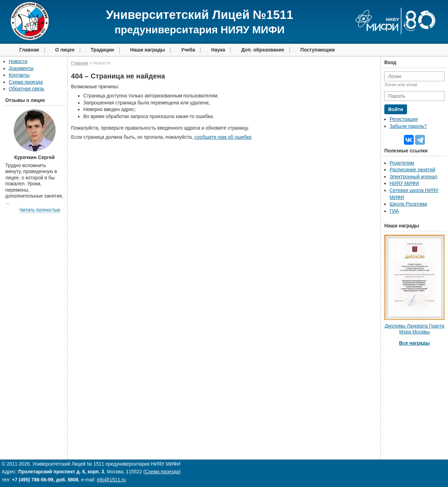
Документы (21, 68)
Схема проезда (26, 82)
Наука (218, 50)
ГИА (394, 211)
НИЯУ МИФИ (404, 183)
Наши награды (148, 50)
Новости (18, 61)
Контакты (19, 75)
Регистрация (404, 119)
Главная (29, 50)
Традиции (102, 50)
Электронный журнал (414, 177)
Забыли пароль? (408, 126)
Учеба (188, 50)
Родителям (402, 163)
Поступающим (318, 50)
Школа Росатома (408, 204)
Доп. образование (263, 50)
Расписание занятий (412, 170)
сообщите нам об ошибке (223, 137)
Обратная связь (26, 89)
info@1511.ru (111, 480)
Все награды (414, 343)
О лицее (65, 50)
